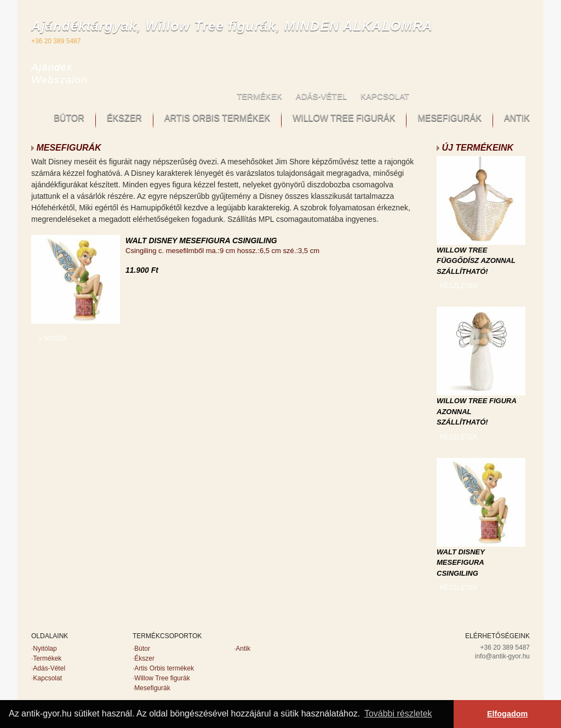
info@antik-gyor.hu (502, 656)
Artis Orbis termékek (164, 668)
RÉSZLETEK (459, 286)
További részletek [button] (398, 713)
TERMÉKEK (259, 96)
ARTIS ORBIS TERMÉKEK (217, 118)
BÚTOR (69, 118)
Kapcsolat (47, 678)
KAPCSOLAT (385, 96)
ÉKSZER (124, 118)
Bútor (142, 649)
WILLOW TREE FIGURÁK (344, 118)
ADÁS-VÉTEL (321, 96)
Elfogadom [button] (507, 714)
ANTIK (517, 118)
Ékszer (144, 658)
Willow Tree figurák (162, 678)
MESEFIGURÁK (449, 118)
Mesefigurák (152, 688)
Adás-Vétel (49, 668)
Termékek (47, 658)
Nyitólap (45, 649)
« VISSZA (53, 339)
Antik (243, 649)
